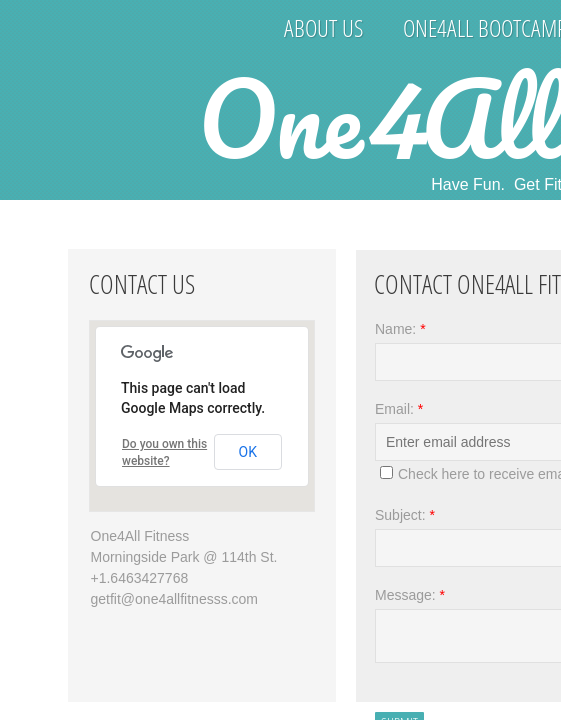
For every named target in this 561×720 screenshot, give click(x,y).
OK (248, 452)
